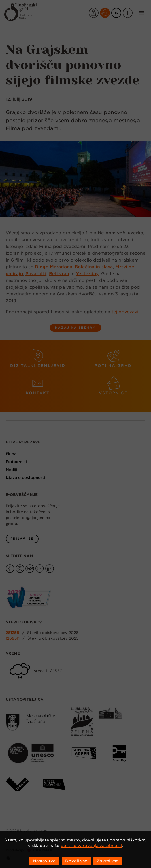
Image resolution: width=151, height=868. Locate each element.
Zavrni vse (108, 861)
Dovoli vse (76, 861)
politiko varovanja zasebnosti (91, 846)
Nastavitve (44, 861)
